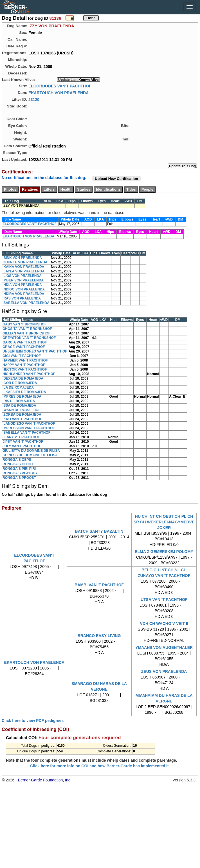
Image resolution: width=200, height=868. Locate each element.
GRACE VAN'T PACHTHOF (24, 347)
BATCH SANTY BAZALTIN (99, 531)
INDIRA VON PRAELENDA (23, 294)
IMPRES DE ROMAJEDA (22, 396)
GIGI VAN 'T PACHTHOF (22, 356)
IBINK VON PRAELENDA (22, 258)
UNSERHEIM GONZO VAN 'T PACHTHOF (35, 351)
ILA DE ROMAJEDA (18, 387)
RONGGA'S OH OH (18, 464)
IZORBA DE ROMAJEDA (22, 415)
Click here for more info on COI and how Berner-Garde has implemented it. (100, 766)
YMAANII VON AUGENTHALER (164, 647)
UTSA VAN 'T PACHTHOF (164, 600)
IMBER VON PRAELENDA (23, 280)
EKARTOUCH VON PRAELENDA (59, 92)
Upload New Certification (116, 179)
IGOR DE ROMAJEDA (20, 383)
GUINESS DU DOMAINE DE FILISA (30, 455)
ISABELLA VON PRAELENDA (26, 303)
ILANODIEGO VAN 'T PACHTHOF (29, 424)
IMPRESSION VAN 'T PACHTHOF (29, 428)
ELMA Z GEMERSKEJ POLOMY (164, 552)
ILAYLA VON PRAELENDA (23, 271)
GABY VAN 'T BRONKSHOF (24, 324)
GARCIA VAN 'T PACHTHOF (25, 342)
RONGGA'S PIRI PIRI (19, 469)
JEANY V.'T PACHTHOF (21, 437)
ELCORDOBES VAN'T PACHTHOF (60, 86)
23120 (34, 99)
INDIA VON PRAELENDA (22, 285)
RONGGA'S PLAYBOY (20, 473)
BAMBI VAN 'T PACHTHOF (99, 585)
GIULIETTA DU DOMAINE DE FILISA (31, 451)
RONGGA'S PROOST (19, 478)
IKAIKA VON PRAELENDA (23, 267)
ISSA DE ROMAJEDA (19, 406)
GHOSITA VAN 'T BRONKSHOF (27, 329)
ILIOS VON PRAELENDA (22, 276)
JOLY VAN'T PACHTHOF (22, 446)
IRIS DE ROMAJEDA (19, 401)
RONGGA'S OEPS (17, 460)
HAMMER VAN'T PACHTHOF (25, 360)
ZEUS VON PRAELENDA (164, 671)
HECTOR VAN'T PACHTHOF (25, 369)
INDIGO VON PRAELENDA (24, 289)
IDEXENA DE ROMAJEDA (23, 378)
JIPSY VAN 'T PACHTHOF (23, 442)
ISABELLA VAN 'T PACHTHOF (26, 433)
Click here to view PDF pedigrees (33, 721)
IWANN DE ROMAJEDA (21, 410)
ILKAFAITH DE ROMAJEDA (24, 392)
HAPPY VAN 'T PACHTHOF (24, 365)
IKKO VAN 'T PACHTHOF (22, 419)
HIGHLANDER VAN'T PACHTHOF (29, 374)
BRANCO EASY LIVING (99, 636)
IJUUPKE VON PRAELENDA (25, 262)
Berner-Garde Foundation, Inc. (45, 780)
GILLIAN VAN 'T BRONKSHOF (26, 333)
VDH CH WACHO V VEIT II (164, 624)
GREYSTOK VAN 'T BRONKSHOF (29, 338)
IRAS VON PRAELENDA (22, 298)
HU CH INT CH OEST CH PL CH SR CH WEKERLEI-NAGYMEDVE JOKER (164, 522)
